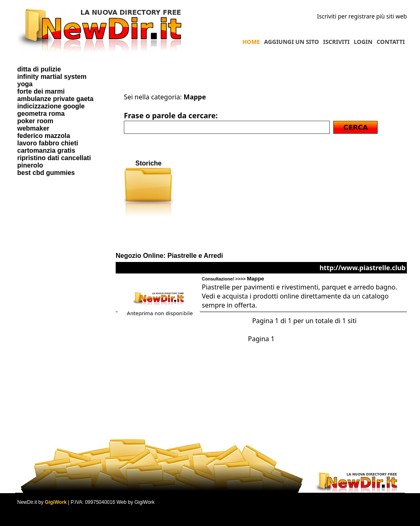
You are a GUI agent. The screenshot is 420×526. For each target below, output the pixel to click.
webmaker (33, 128)
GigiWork (56, 502)
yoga (25, 84)
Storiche (148, 163)
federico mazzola (44, 136)
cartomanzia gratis (46, 150)
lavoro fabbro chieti (48, 143)
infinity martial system (52, 77)
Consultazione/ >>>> (233, 279)
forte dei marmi (41, 91)
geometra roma (41, 114)
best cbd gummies (46, 173)
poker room (35, 121)
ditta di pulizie (39, 69)
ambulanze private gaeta (55, 99)
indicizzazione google (51, 106)
